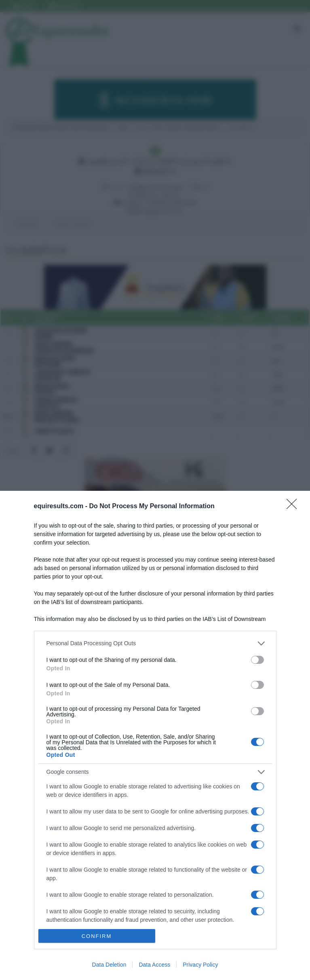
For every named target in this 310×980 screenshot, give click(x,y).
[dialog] (155, 735)
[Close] (294, 507)
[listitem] (155, 643)
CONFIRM (97, 936)
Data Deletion (109, 965)
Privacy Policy (200, 965)
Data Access (154, 965)
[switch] (257, 660)
